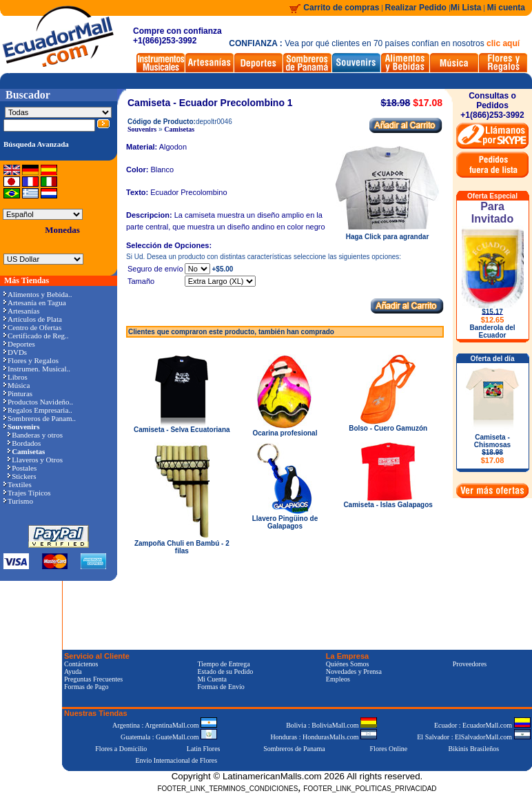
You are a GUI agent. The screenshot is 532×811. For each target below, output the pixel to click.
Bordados (24, 443)
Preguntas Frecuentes (93, 679)
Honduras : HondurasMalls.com (324, 737)
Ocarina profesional (285, 433)
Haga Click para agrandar (387, 234)
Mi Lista (466, 8)
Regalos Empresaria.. (38, 410)
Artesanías (21, 311)
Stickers (22, 476)
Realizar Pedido (417, 8)
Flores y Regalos (31, 360)
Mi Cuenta (212, 679)
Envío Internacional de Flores (176, 760)
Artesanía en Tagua (35, 302)
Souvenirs (142, 129)
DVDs (15, 352)
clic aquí (503, 43)
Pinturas (18, 393)
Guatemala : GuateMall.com (169, 737)
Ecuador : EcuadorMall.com (482, 725)
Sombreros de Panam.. (40, 418)
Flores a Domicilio (121, 749)
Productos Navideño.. (38, 402)
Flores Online (389, 749)
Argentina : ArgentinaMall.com (165, 725)
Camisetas (179, 129)
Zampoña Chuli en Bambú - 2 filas (182, 547)
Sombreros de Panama (294, 749)
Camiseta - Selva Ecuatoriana (182, 430)
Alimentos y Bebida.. (38, 294)
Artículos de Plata (33, 319)
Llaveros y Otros (35, 460)
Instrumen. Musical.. (37, 369)
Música (17, 385)
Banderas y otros (35, 435)
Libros (16, 377)
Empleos (338, 679)
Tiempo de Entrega (223, 664)
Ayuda (73, 671)
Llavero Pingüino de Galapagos (285, 522)
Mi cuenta (506, 8)
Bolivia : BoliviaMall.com (331, 725)
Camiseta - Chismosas (492, 449)
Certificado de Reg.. (36, 336)
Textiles (18, 484)
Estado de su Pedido (225, 671)
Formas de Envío (221, 687)
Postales (22, 468)
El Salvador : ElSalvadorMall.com (473, 737)
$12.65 (493, 320)
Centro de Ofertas (32, 327)
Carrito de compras (341, 8)
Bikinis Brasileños (474, 749)
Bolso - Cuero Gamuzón (388, 428)
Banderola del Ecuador (492, 331)
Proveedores (470, 664)
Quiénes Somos (348, 664)
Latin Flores (204, 749)
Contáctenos (81, 664)
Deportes (19, 344)
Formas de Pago (86, 687)
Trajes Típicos (27, 493)
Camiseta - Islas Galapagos (388, 505)
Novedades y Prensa (354, 671)
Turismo (18, 501)
